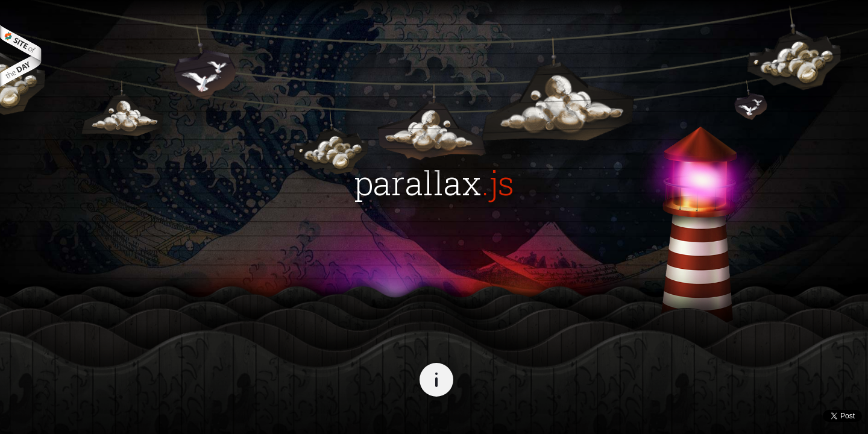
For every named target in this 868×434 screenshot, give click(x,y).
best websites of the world (21, 56)
